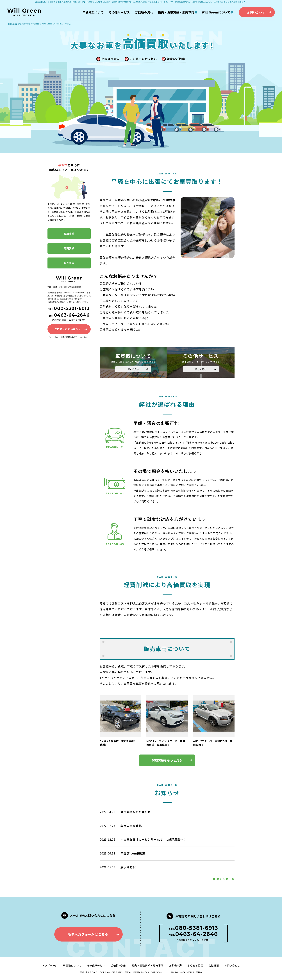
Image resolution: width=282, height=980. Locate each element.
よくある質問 (195, 965)
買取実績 (69, 234)
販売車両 (69, 263)
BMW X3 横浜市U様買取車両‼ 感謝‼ (119, 743)
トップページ (50, 965)
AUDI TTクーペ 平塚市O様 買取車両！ (213, 743)
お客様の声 (175, 965)
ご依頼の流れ (119, 965)
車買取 (89, 2)
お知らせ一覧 (225, 879)
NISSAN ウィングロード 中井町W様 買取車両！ (166, 743)
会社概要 (214, 965)
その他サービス (96, 965)
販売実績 (69, 248)
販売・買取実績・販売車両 (148, 965)
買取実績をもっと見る (167, 760)
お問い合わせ (232, 965)
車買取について (72, 965)
